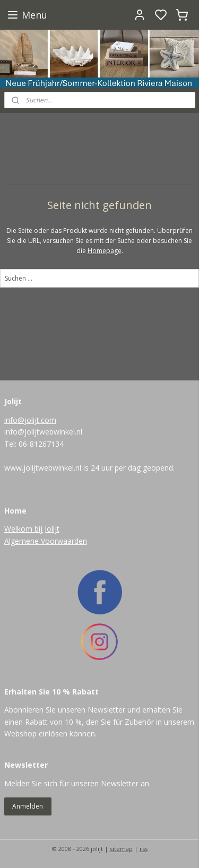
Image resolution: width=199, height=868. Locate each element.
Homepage (105, 251)
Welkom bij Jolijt (32, 529)
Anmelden (28, 806)
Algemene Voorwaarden (46, 541)
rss (144, 849)
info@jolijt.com (30, 420)
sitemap (121, 849)
